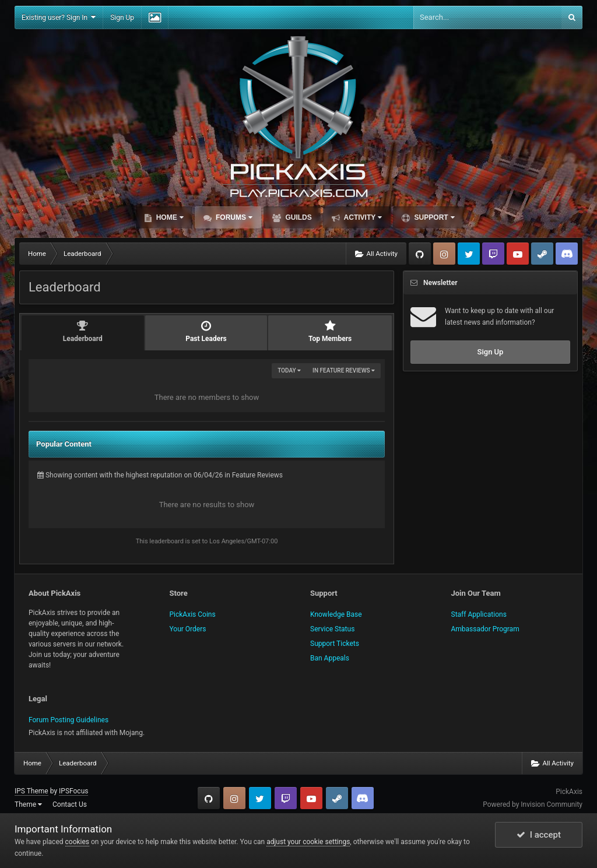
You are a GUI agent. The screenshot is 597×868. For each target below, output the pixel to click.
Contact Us (70, 804)
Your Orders (188, 629)
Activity (362, 217)
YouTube (518, 254)
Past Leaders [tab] (206, 331)
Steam (542, 254)
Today (289, 370)
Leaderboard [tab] (83, 331)
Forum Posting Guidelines (69, 720)
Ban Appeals (330, 658)
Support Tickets (335, 644)
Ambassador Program (485, 629)
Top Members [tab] (330, 331)
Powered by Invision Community (533, 804)
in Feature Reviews (344, 370)
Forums (233, 217)
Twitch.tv (493, 254)
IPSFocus (73, 791)
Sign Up (122, 17)
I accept (539, 835)
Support (433, 217)
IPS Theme (31, 791)
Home (168, 217)
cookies (78, 842)
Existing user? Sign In (59, 17)
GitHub (420, 254)
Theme (28, 804)
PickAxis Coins (193, 614)
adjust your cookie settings (308, 842)
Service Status (332, 629)
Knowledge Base (336, 614)
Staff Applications (479, 614)
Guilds (298, 217)
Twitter (469, 254)
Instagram (444, 254)
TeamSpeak (567, 254)
